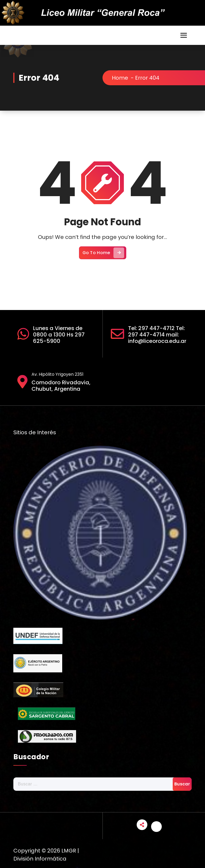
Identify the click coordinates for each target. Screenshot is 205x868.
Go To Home (103, 253)
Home (120, 78)
